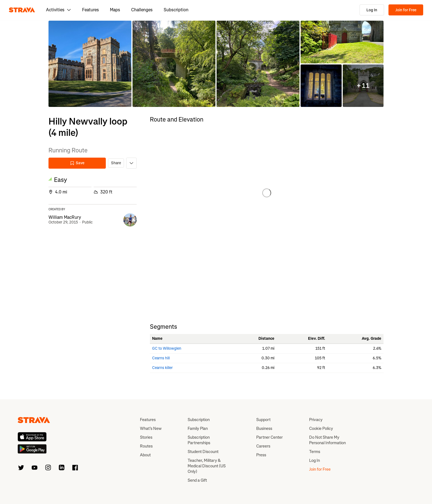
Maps (115, 10)
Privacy (316, 420)
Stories (146, 437)
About (145, 455)
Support (263, 420)
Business (264, 428)
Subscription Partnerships (199, 440)
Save (77, 163)
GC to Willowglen (167, 348)
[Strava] (22, 10)
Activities (59, 10)
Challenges (142, 10)
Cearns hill (161, 358)
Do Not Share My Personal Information (327, 440)
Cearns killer (162, 368)
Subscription (176, 10)
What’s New (151, 428)
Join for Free (406, 10)
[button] (90, 64)
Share (116, 163)
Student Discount (203, 452)
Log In (372, 10)
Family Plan (198, 428)
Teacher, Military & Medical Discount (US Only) (207, 466)
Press (261, 455)
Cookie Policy (321, 428)
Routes (146, 446)
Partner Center (269, 437)
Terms (315, 452)
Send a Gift (197, 480)
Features (91, 10)
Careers (263, 446)
